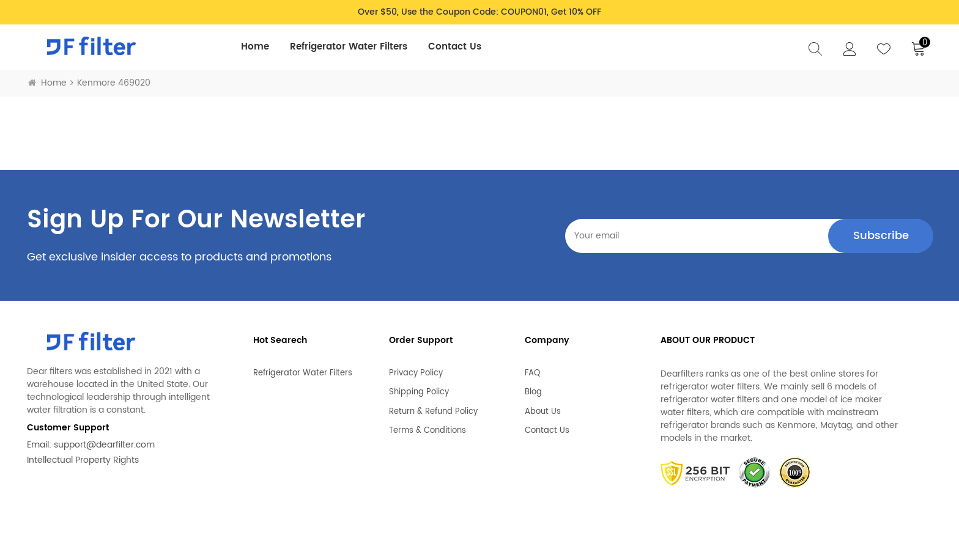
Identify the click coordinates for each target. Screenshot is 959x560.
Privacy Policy (416, 368)
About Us (543, 407)
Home (255, 47)
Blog (533, 388)
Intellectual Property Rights (83, 460)
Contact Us (455, 47)
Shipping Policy (419, 388)
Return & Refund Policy (433, 407)
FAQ (532, 368)
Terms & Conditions (428, 426)
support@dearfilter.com (104, 445)
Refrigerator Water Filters (349, 47)
